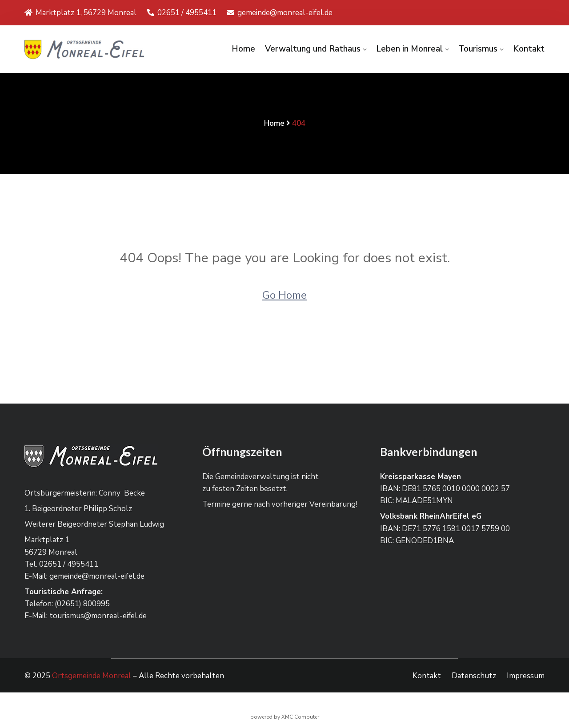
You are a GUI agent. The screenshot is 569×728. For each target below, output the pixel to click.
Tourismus (478, 49)
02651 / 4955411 (182, 13)
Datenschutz (474, 676)
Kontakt (529, 49)
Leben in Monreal (409, 49)
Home (243, 49)
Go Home (284, 295)
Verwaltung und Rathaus (313, 49)
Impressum (526, 676)
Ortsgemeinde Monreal (92, 676)
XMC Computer (300, 717)
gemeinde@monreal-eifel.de (280, 13)
